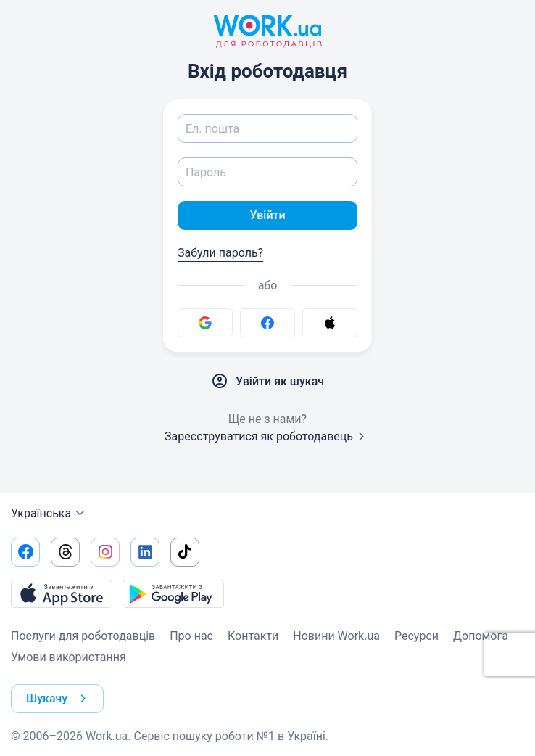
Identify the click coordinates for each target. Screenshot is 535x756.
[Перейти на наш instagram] (105, 552)
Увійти (267, 215)
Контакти (253, 636)
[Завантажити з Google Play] (173, 593)
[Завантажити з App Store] (62, 593)
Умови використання (69, 657)
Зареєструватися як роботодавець (267, 436)
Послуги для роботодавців (83, 636)
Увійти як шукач (267, 382)
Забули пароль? (220, 253)
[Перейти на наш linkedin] (145, 552)
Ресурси (416, 636)
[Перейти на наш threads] (65, 552)
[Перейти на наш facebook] (25, 552)
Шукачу (59, 699)
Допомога (481, 636)
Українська (50, 514)
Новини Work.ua (336, 636)
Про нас (191, 636)
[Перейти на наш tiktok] (185, 552)
